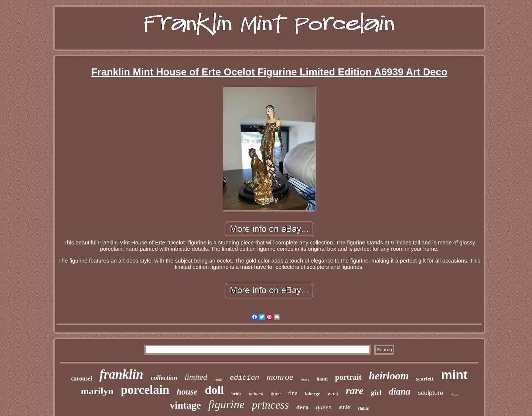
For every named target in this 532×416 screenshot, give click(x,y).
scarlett (425, 379)
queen (324, 407)
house (187, 392)
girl (376, 393)
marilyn (97, 391)
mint (454, 375)
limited (196, 377)
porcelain (145, 390)
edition (245, 378)
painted (256, 394)
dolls (454, 395)
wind (333, 393)
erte (345, 407)
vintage (185, 405)
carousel (82, 378)
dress (305, 380)
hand (322, 379)
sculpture (431, 393)
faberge (313, 394)
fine (293, 393)
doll (215, 390)
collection (164, 378)
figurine (226, 404)
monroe (280, 377)
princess (270, 405)
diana (399, 391)
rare (355, 391)
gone (275, 394)
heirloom (389, 376)
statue (363, 408)
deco (302, 407)
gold (219, 380)
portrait (348, 377)
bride (236, 394)
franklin (121, 374)
